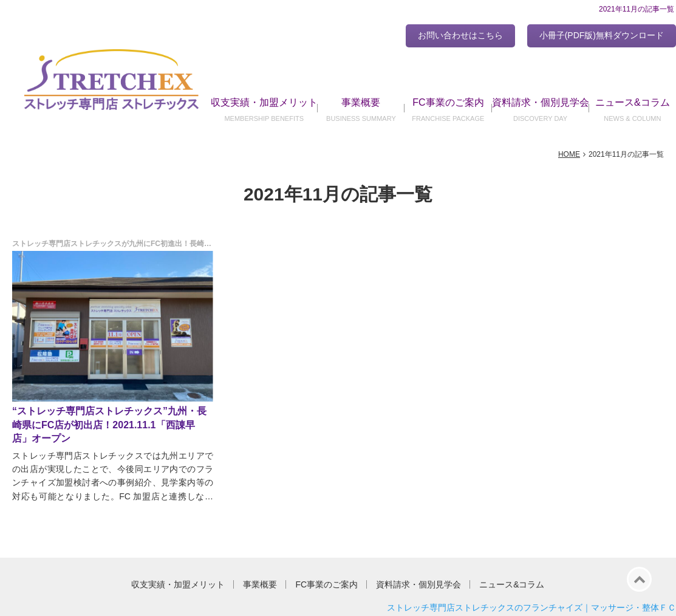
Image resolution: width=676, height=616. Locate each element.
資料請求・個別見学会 (541, 102)
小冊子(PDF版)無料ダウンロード (602, 35)
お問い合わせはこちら (460, 35)
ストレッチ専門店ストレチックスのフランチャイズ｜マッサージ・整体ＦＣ (531, 607)
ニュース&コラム (633, 102)
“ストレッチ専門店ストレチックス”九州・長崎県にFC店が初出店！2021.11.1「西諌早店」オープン (109, 425)
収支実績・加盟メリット (264, 102)
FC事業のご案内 (448, 102)
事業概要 (361, 102)
